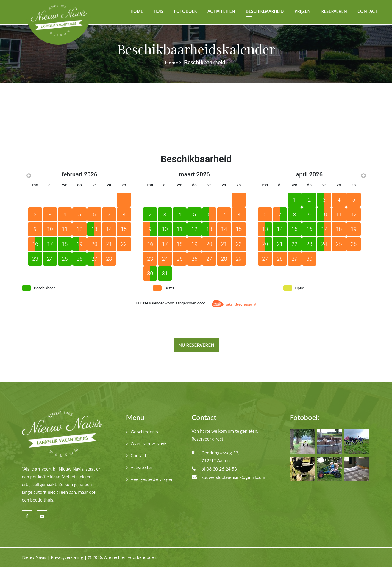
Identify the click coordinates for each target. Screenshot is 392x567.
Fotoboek (185, 11)
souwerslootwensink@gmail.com (234, 477)
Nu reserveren (196, 345)
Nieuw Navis (34, 557)
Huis (158, 11)
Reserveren (334, 11)
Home (137, 11)
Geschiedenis (144, 432)
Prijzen (302, 11)
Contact (367, 11)
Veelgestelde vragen (152, 479)
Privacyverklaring (67, 557)
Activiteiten (221, 11)
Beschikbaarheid (265, 11)
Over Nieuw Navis (149, 443)
